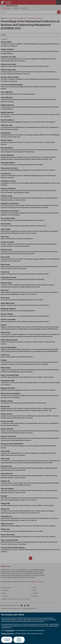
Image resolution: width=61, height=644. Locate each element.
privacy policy (10, 630)
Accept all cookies (7, 640)
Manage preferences (8, 634)
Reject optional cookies (19, 640)
